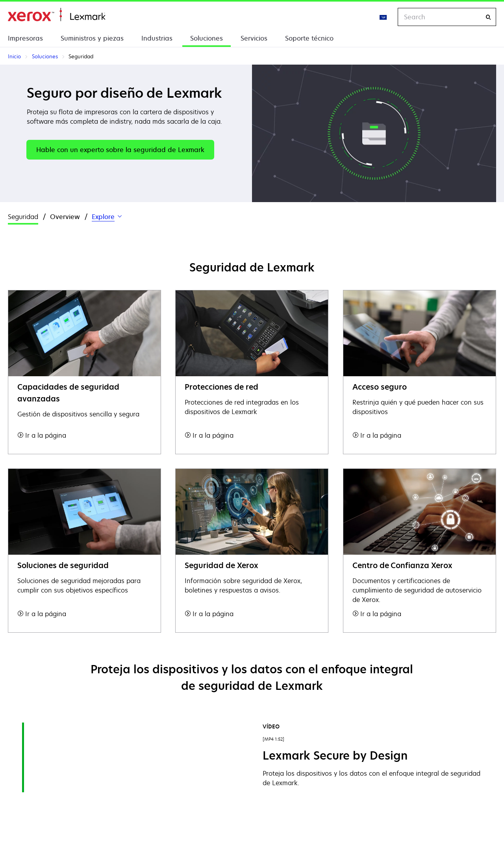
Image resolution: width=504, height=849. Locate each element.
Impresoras (25, 38)
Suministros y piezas (92, 38)
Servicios (254, 38)
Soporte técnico (309, 38)
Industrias (157, 38)
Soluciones (207, 38)
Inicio (57, 15)
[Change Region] (384, 17)
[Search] (488, 17)
